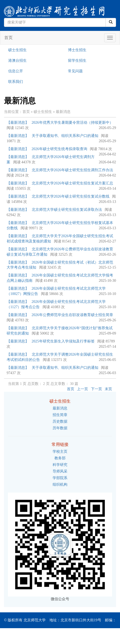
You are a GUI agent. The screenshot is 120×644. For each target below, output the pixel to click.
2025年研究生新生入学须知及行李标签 (63, 341)
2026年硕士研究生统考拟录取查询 (59, 149)
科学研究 (60, 465)
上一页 (82, 389)
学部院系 (60, 478)
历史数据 (60, 421)
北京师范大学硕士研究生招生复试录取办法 (67, 210)
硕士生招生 (17, 50)
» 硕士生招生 (42, 112)
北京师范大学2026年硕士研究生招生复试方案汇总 (72, 183)
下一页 (96, 389)
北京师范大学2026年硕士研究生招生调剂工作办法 (72, 170)
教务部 (60, 458)
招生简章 (60, 415)
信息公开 (16, 71)
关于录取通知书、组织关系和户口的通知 (65, 136)
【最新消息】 (18, 123)
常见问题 (75, 71)
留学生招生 (77, 61)
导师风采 (60, 471)
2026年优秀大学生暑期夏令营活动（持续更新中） (72, 123)
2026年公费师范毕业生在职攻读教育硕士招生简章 (72, 315)
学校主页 (60, 452)
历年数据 (60, 428)
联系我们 (16, 82)
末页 (108, 389)
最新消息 (60, 408)
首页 (8, 38)
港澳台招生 (17, 61)
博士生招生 (77, 50)
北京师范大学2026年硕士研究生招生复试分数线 (71, 196)
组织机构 (60, 485)
